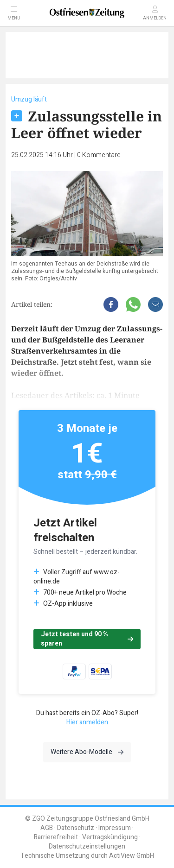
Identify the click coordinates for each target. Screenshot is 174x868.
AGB (47, 828)
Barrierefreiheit (56, 837)
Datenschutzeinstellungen (87, 846)
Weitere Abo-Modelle (87, 752)
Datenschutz (76, 828)
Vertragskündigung (110, 837)
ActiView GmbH (132, 856)
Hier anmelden (87, 722)
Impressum (115, 828)
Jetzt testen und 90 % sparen (87, 639)
